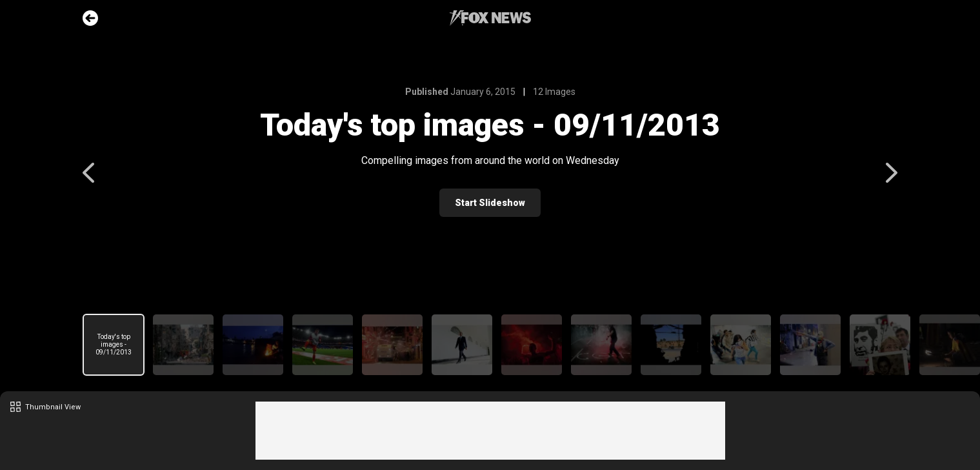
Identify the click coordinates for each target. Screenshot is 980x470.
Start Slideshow (490, 203)
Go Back (90, 18)
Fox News (490, 18)
